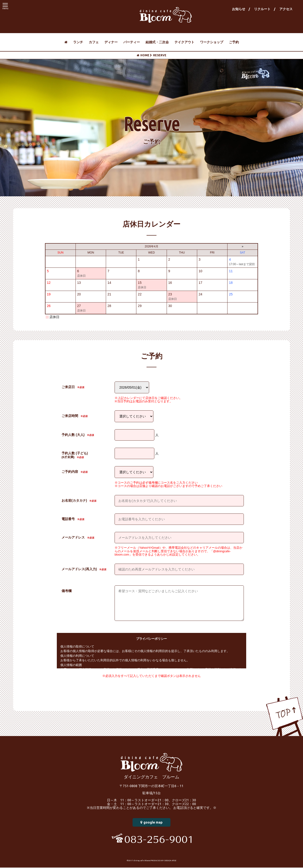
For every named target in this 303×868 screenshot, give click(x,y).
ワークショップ (212, 42)
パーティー (132, 42)
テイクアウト (184, 42)
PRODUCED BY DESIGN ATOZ (163, 861)
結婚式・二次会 (157, 42)
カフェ (94, 42)
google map (151, 823)
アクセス (286, 9)
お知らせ (239, 9)
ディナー (111, 42)
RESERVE (158, 55)
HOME (143, 55)
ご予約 (234, 42)
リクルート (262, 9)
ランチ (78, 42)
